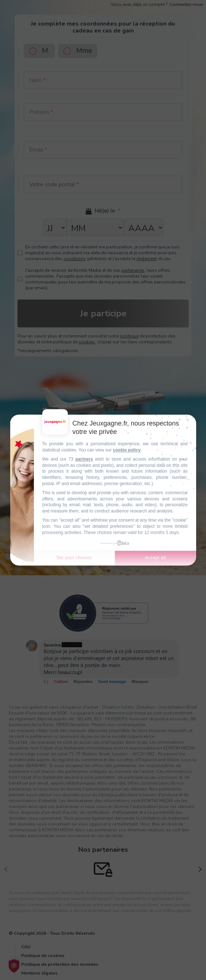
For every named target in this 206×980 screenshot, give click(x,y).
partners (84, 459)
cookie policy (127, 450)
